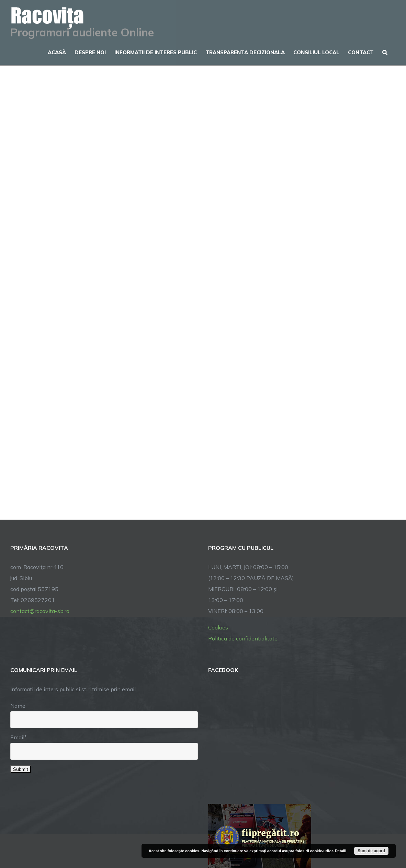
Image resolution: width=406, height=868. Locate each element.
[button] (385, 51)
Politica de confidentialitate (243, 638)
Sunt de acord (371, 851)
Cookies (218, 627)
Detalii (341, 851)
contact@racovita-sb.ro (40, 611)
